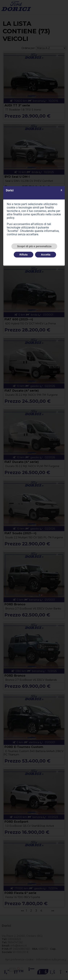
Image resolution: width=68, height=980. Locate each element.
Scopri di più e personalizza (34, 246)
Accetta (46, 255)
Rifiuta (24, 255)
